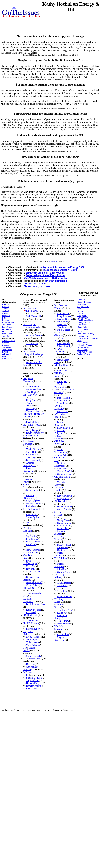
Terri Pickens (33, 621)
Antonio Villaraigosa (29, 464)
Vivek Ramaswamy (61, 451)
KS (25, 631)
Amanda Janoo (64, 596)
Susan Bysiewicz (34, 517)
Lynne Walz (63, 371)
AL (25, 395)
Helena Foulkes (65, 507)
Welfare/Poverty (84, 354)
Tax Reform (82, 350)
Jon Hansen (63, 547)
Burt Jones (31, 569)
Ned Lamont (34, 509)
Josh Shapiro (59, 489)
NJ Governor (30, 308)
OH (56, 441)
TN (56, 558)
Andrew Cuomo (6, 305)
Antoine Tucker (9, 341)
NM (56, 390)
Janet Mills (28, 674)
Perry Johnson (64, 316)
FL (25, 528)
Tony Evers (59, 600)
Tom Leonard (64, 327)
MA (25, 648)
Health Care (83, 331)
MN (56, 338)
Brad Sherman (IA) (36, 604)
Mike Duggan (64, 330)
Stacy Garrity (64, 498)
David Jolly (32, 544)
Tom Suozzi (7, 336)
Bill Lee (63, 558)
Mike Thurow (64, 624)
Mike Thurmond (34, 582)
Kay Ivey (32, 395)
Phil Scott (63, 591)
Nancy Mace (63, 520)
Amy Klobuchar (59, 350)
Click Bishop (33, 387)
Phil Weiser (32, 506)
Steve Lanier (63, 403)
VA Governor (30, 352)
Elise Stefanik (8, 322)
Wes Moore (34, 659)
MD (25, 659)
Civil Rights (82, 304)
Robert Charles (33, 686)
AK (25, 378)
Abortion (81, 300)
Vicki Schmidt (33, 645)
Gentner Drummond (60, 464)
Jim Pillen (64, 365)
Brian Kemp (29, 557)
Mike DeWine (59, 443)
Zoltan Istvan (28, 480)
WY (56, 626)
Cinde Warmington (60, 386)
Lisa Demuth (63, 343)
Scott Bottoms (33, 501)
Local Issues (83, 343)
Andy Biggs (32, 430)
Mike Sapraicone (7, 358)
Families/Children (85, 320)
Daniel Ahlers (64, 550)
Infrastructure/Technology (88, 338)
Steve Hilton (32, 452)
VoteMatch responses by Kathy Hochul (46, 278)
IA (25, 599)
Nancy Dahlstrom (35, 389)
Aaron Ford (63, 411)
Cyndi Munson (64, 474)
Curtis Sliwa (32, 343)
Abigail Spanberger (34, 354)
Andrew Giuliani (6, 310)
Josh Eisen (7, 350)
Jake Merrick (64, 469)
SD (56, 537)
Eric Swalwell (33, 460)
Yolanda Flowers (34, 411)
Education (82, 313)
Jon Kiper (62, 381)
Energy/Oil (82, 316)
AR (25, 414)
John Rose (62, 569)
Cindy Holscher (34, 637)
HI (25, 588)
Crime (80, 309)
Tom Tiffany (63, 621)
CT (25, 509)
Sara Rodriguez (65, 610)
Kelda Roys (63, 613)
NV (56, 406)
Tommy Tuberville (29, 404)
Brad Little (33, 615)
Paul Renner (32, 539)
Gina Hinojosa (64, 583)
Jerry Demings (33, 550)
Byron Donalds (33, 542)
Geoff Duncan (33, 572)
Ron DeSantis (28, 529)
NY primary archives (35, 284)
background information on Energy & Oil (62, 267)
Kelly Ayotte (59, 375)
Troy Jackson (33, 680)
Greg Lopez (32, 490)
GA (25, 555)
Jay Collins (32, 536)
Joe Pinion (7, 325)
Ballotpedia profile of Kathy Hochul (46, 275)
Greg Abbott (59, 576)
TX (56, 575)
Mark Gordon (59, 628)
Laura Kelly (28, 633)
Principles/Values (85, 345)
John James (63, 322)
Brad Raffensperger (30, 562)
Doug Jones (32, 400)
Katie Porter (32, 455)
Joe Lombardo (59, 407)
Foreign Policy (84, 322)
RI (55, 501)
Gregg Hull (63, 401)
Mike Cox (62, 324)
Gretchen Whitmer (61, 307)
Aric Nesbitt (63, 313)
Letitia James (8, 331)
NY (56, 414)
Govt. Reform (83, 327)
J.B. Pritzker (33, 623)
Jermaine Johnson (60, 532)
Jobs (79, 341)
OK (56, 458)
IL (25, 623)
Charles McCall (65, 471)
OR (56, 477)
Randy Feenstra (34, 610)
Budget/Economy (85, 302)
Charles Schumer (6, 344)
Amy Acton (63, 455)
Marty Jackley (59, 554)
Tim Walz (59, 339)
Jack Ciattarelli (33, 316)
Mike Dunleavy (28, 380)
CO (25, 485)
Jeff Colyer (32, 640)
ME (25, 672)
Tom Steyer (32, 457)
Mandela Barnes (60, 606)
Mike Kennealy (34, 656)
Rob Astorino (8, 334)
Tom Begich (32, 392)
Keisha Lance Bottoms (31, 578)
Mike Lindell (64, 346)
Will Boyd (31, 408)
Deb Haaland (64, 398)
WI (56, 599)
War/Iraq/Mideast (85, 352)
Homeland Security (86, 334)
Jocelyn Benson (65, 319)
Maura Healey (29, 649)
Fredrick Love (33, 422)
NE (56, 365)
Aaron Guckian (65, 509)
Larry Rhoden (59, 538)
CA (25, 441)
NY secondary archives (37, 286)
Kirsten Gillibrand (6, 353)
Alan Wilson (63, 528)
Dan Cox (30, 664)
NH (56, 373)
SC (56, 512)
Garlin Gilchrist (59, 334)
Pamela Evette (64, 526)
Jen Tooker (27, 524)
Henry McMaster (59, 513)
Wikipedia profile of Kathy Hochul (45, 273)
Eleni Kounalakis (29, 470)
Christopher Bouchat (31, 668)
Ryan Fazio (32, 514)
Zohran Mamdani (33, 327)
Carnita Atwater (65, 572)
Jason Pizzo (32, 553)
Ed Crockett (32, 689)
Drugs (80, 311)
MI (56, 305)
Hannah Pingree (34, 683)
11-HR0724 (53, 261)
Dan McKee (64, 501)
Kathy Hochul (59, 415)
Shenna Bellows (34, 678)
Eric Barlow (63, 634)
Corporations (83, 307)
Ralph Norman (64, 523)
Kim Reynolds (28, 600)
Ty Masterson (33, 642)
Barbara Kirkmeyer (29, 497)
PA (56, 488)
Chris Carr (31, 566)
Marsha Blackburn (59, 565)
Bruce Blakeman (7, 319)
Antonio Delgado (6, 314)
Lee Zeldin (7, 329)
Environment (83, 318)
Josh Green (33, 588)
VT (56, 591)
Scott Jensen (63, 354)
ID (25, 615)
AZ (25, 425)
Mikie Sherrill (32, 311)
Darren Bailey (33, 629)
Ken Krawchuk (64, 496)
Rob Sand (31, 612)
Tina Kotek (64, 477)
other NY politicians (56, 281)
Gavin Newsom (29, 442)
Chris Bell (62, 585)
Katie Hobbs (34, 425)
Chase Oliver (33, 585)
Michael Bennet (34, 504)
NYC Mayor (29, 324)
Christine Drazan (60, 483)
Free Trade (82, 325)
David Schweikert (35, 433)
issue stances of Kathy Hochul (60, 270)
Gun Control (83, 329)
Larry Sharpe (8, 327)
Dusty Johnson (64, 545)
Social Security (84, 347)
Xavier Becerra (33, 449)
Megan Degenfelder (60, 639)
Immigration (83, 336)
